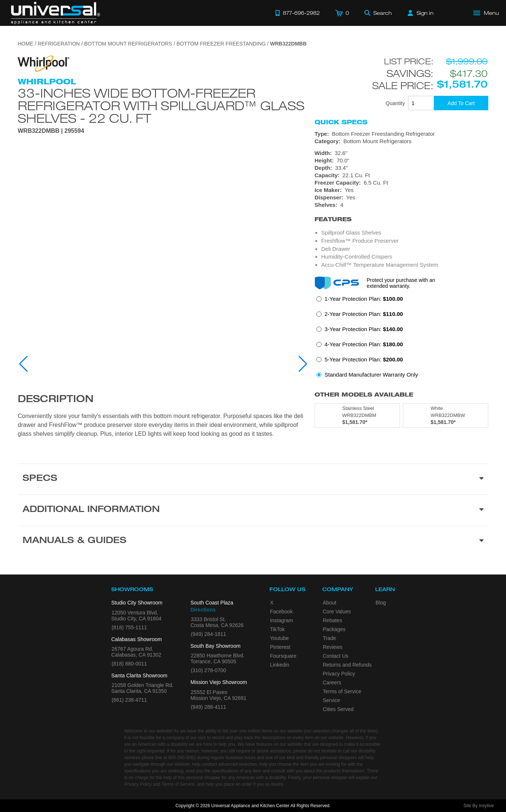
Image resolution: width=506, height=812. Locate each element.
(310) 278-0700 (208, 670)
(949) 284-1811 (208, 634)
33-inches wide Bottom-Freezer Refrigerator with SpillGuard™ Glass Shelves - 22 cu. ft (161, 105)
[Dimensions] (401, 164)
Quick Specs (341, 122)
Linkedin (279, 665)
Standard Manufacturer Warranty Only (371, 375)
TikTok (277, 629)
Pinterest (280, 647)
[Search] (378, 13)
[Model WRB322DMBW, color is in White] (446, 415)
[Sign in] (421, 13)
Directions (203, 610)
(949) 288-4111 (208, 707)
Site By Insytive (479, 806)
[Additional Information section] (253, 510)
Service (331, 700)
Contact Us (335, 656)
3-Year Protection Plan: (364, 329)
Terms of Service (342, 691)
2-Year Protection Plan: (364, 314)
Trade (329, 638)
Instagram (281, 620)
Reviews (332, 647)
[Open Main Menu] (486, 13)
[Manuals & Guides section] (253, 541)
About (330, 603)
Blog (381, 603)
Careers (332, 683)
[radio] (360, 301)
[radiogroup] (401, 339)
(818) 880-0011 (129, 664)
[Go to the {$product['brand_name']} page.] (44, 63)
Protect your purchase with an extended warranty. (401, 283)
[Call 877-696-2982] (298, 13)
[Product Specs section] (253, 479)
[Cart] (342, 13)
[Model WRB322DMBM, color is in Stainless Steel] (357, 415)
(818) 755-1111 (129, 627)
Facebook (281, 611)
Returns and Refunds (347, 665)
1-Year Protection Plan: (364, 299)
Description (56, 400)
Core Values (337, 611)
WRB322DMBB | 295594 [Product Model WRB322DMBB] (51, 131)
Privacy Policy (339, 674)
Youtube (279, 638)
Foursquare (283, 656)
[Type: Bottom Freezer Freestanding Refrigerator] (401, 134)
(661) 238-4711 (129, 700)
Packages (334, 629)
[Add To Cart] (461, 103)
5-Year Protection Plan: (364, 359)
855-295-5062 (182, 758)
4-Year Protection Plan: (364, 344)
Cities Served (338, 709)
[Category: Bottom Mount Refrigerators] (401, 141)
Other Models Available (364, 395)
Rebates (332, 620)
